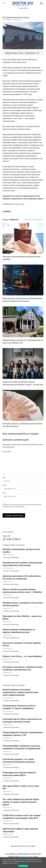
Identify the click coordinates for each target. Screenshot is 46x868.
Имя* (4, 477)
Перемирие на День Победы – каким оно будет (22, 617)
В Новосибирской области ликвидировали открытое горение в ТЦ (23, 734)
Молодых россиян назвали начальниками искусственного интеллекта (22, 564)
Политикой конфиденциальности (29, 863)
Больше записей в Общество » (34, 219)
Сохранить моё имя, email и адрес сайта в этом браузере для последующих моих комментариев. (22, 506)
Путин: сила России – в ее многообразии (22, 656)
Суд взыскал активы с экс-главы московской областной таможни (19, 760)
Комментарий (7, 452)
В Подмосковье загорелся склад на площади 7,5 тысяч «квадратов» (19, 707)
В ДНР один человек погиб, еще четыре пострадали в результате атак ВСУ (22, 817)
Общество (20, 204)
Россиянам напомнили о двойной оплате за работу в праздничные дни (22, 668)
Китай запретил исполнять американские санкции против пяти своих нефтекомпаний (20, 692)
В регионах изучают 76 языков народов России (22, 644)
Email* (4, 485)
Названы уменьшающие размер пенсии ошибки (21, 550)
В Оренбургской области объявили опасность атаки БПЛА (19, 774)
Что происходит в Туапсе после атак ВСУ (21, 787)
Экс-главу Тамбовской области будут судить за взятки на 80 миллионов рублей (21, 802)
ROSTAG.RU (23, 857)
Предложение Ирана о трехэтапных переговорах (20, 830)
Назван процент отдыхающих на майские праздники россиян (19, 631)
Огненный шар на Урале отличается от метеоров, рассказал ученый (22, 720)
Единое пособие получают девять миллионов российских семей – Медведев (22, 591)
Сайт (4, 493)
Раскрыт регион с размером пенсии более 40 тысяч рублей (23, 604)
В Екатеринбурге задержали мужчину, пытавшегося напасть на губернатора (21, 747)
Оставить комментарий (11, 557)
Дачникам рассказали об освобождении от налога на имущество (22, 577)
